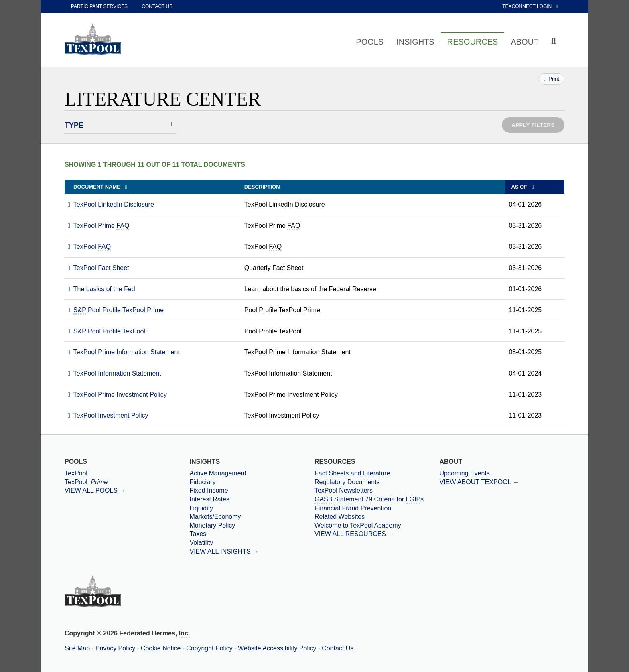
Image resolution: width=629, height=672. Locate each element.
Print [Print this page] (552, 79)
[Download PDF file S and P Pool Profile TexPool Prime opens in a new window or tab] (116, 310)
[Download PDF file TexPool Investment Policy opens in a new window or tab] (108, 415)
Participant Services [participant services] (99, 6)
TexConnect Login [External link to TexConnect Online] (530, 6)
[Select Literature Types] (120, 125)
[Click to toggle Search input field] (555, 41)
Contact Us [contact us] (157, 6)
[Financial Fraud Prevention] (377, 508)
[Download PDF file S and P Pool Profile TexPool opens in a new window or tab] (107, 331)
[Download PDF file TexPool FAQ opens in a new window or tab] (89, 247)
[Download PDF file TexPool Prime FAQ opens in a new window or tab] (98, 226)
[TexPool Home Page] (93, 39)
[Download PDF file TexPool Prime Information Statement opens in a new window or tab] (124, 352)
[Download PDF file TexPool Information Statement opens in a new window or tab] (115, 373)
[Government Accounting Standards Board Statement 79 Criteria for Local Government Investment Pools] (377, 499)
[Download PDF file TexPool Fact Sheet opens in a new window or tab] (98, 268)
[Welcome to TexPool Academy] (377, 526)
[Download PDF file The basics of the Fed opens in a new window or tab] (101, 289)
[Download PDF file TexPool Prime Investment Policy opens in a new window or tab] (117, 395)
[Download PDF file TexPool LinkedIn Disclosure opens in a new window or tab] (111, 204)
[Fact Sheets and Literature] (377, 473)
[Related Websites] (377, 517)
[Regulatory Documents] (377, 482)
